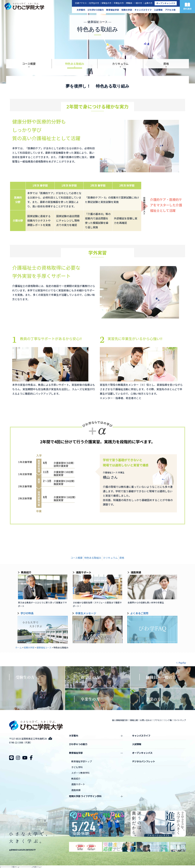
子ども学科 (77, 767)
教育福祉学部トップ (82, 761)
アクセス (158, 720)
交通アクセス (81, 3)
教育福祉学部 (113, 10)
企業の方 (148, 3)
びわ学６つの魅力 (78, 744)
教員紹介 (76, 779)
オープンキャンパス (166, 3)
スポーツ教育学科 (80, 773)
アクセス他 (170, 10)
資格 (166, 64)
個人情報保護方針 (120, 720)
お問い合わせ (146, 720)
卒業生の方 (119, 3)
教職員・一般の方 (134, 3)
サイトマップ (180, 720)
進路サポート (78, 784)
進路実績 (76, 790)
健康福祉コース (44, 647)
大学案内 (81, 10)
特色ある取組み (75, 64)
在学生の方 (94, 3)
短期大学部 (127, 10)
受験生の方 (106, 3)
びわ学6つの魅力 (96, 10)
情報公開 (134, 720)
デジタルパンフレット (144, 761)
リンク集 (168, 720)
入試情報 (158, 10)
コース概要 (29, 64)
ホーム (18, 647)
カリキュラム (120, 64)
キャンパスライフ (143, 10)
